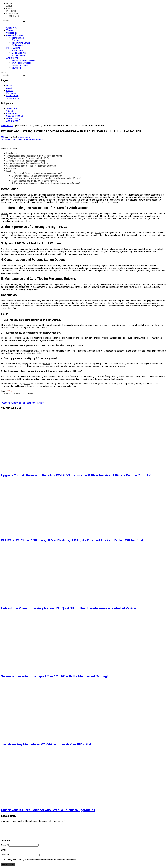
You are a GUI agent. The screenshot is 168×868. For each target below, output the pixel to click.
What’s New (12, 28)
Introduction (12, 153)
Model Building (13, 48)
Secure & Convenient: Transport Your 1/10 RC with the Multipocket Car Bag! (54, 676)
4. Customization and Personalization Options (27, 163)
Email (4, 850)
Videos (10, 30)
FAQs (9, 171)
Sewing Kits (17, 68)
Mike (3, 137)
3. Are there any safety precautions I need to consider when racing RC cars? (46, 178)
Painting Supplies (20, 65)
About (9, 6)
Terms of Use (13, 16)
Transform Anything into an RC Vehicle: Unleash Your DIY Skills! (46, 744)
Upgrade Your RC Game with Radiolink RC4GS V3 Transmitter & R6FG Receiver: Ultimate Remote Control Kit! (77, 475)
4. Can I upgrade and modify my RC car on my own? (35, 181)
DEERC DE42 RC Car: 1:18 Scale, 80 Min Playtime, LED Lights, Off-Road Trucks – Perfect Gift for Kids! (72, 540)
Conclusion (11, 168)
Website (5, 855)
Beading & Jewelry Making (24, 60)
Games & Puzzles (15, 35)
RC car (45, 200)
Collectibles (12, 33)
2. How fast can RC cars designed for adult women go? (37, 176)
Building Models (19, 55)
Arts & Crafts (12, 58)
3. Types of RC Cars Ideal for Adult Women (26, 161)
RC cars (5, 214)
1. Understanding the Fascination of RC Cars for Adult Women (34, 156)
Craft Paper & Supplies (22, 63)
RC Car (10, 126)
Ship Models (17, 50)
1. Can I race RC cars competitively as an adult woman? (37, 173)
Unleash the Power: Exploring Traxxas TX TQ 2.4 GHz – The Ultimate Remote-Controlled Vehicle (69, 608)
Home (9, 3)
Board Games (18, 38)
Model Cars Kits (19, 53)
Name (4, 845)
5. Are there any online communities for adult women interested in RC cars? (46, 183)
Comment (6, 840)
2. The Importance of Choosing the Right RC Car (28, 158)
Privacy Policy (13, 13)
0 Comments (24, 137)
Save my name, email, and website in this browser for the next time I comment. (40, 860)
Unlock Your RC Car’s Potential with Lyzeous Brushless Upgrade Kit (48, 810)
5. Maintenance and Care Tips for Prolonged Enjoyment (31, 166)
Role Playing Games (21, 43)
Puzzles (15, 40)
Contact (10, 8)
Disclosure (11, 11)
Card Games (17, 45)
